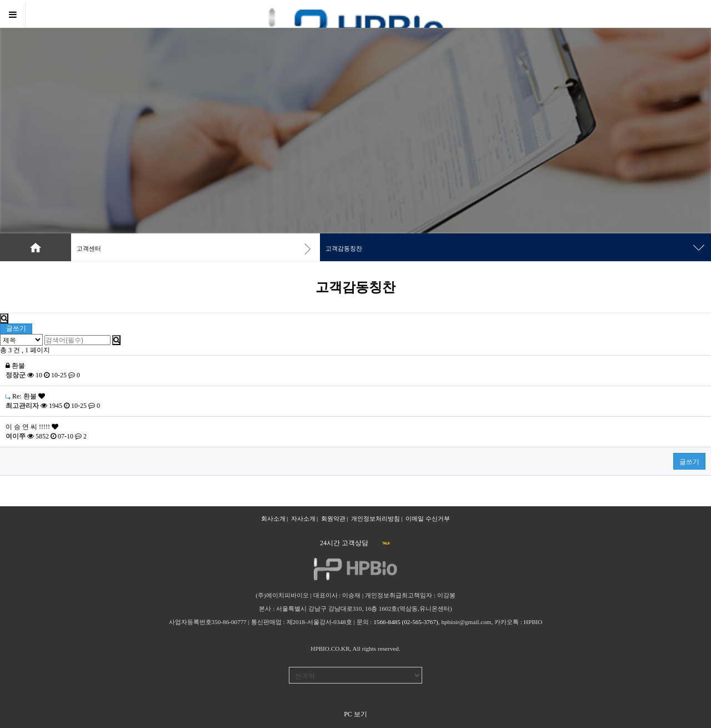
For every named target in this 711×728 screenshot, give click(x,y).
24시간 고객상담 (344, 543)
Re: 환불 (25, 396)
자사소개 (303, 519)
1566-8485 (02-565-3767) (406, 622)
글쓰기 (16, 328)
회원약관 (333, 519)
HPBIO (533, 622)
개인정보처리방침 (375, 519)
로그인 (668, 14)
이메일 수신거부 (428, 519)
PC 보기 (355, 714)
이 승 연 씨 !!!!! (32, 427)
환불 (15, 366)
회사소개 (273, 519)
